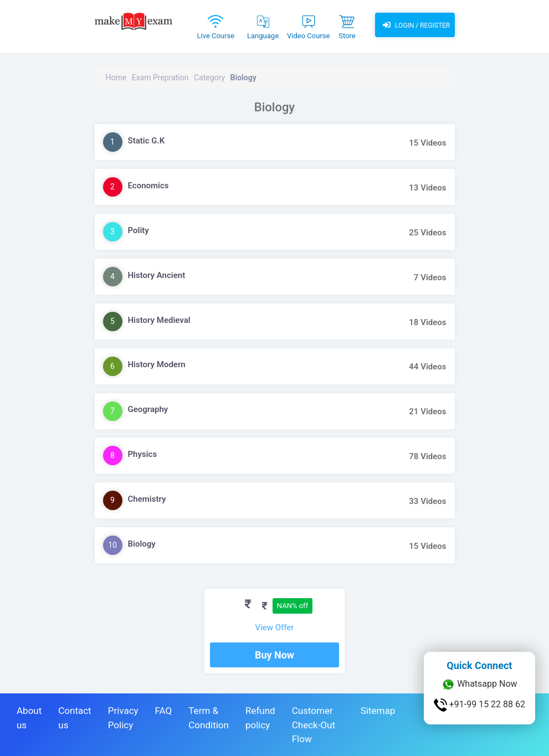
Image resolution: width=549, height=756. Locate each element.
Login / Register (415, 25)
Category (209, 78)
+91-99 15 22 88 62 (479, 705)
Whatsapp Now (479, 685)
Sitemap (378, 711)
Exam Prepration (160, 78)
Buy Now (274, 655)
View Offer (275, 628)
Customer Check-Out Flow (314, 725)
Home (116, 78)
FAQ (164, 711)
